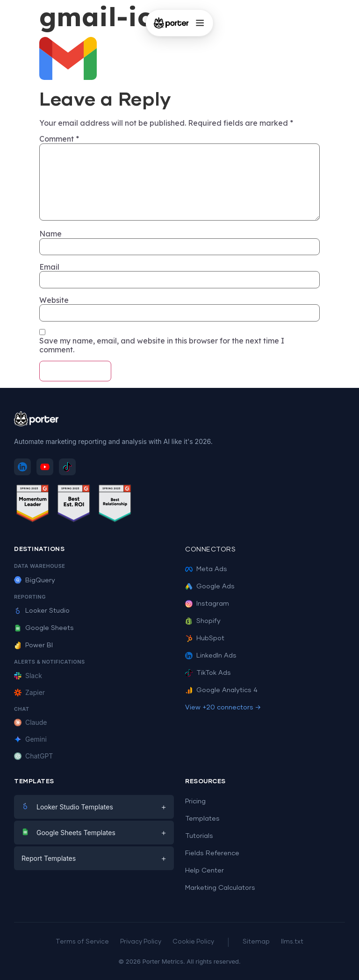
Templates (202, 819)
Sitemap (256, 942)
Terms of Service (82, 942)
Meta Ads (206, 569)
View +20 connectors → (223, 708)
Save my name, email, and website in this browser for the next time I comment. (162, 345)
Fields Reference (212, 853)
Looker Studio (42, 611)
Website (54, 300)
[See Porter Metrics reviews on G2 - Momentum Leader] (33, 505)
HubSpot (205, 638)
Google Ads (210, 587)
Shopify (203, 621)
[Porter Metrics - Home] (171, 23)
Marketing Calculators (220, 888)
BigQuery (35, 580)
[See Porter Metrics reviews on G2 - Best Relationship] (115, 505)
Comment (59, 139)
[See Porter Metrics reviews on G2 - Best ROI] (74, 505)
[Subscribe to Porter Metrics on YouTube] (45, 467)
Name (50, 234)
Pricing (195, 801)
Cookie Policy (193, 942)
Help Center (205, 871)
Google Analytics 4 (221, 690)
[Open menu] (200, 23)
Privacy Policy (141, 942)
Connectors (210, 550)
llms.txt (292, 942)
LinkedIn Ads (211, 656)
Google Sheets (44, 628)
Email (49, 267)
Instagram (207, 604)
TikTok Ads (208, 673)
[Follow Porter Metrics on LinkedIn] (22, 467)
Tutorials (199, 836)
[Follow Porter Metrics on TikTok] (67, 467)
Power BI (33, 645)
